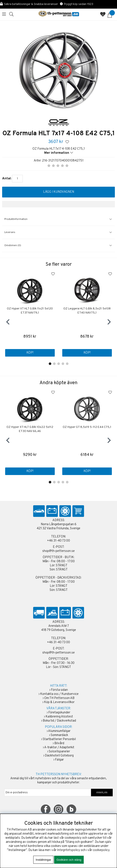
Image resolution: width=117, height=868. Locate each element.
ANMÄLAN (102, 793)
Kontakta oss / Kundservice (59, 694)
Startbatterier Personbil (59, 739)
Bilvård (59, 743)
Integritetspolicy (69, 850)
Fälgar (59, 760)
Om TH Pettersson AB (59, 698)
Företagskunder (59, 713)
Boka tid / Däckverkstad (59, 721)
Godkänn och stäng (69, 860)
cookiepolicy (101, 850)
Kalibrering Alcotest (59, 717)
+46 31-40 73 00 (58, 541)
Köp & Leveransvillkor (59, 702)
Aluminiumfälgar (59, 731)
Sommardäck (59, 735)
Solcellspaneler (59, 752)
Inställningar (43, 860)
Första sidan (59, 690)
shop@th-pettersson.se (58, 551)
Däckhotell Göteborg (59, 756)
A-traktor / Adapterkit (59, 748)
